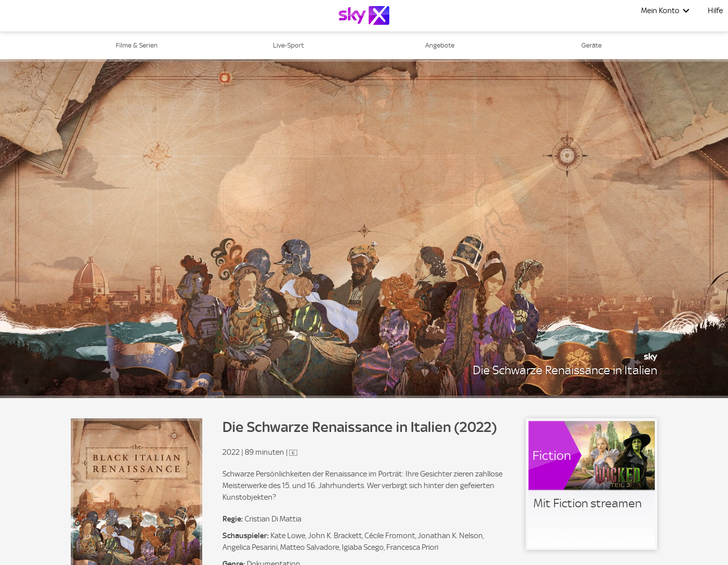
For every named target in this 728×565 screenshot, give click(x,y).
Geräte (591, 45)
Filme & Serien (137, 45)
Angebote (440, 45)
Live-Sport (288, 45)
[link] (591, 484)
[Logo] (364, 15)
